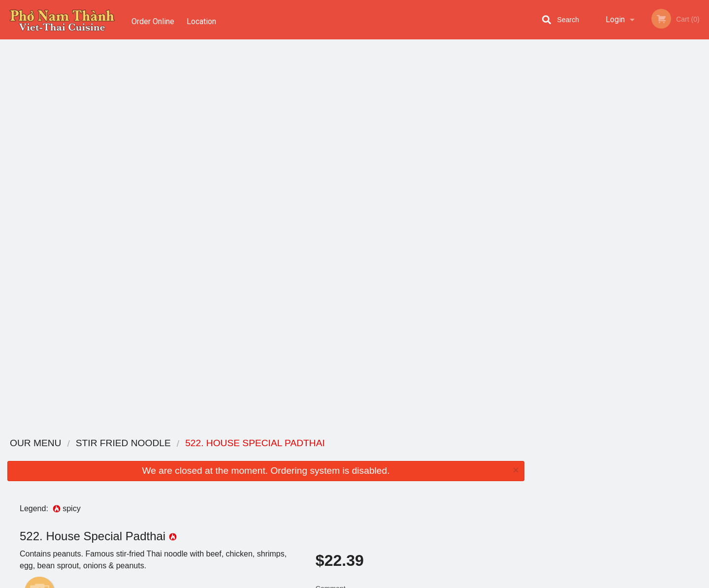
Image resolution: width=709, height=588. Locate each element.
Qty (346, 252)
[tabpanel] (620, 139)
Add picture (40, 202)
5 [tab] (643, 202)
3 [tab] (613, 202)
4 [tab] (628, 202)
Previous (539, 139)
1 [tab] (583, 202)
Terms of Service (371, 581)
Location (203, 19)
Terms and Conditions (433, 480)
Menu (329, 456)
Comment (414, 212)
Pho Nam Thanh (149, 443)
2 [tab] (598, 202)
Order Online (153, 19)
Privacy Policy (422, 492)
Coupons (415, 456)
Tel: (512, 480)
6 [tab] (657, 202)
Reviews (415, 469)
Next (702, 139)
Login (615, 19)
